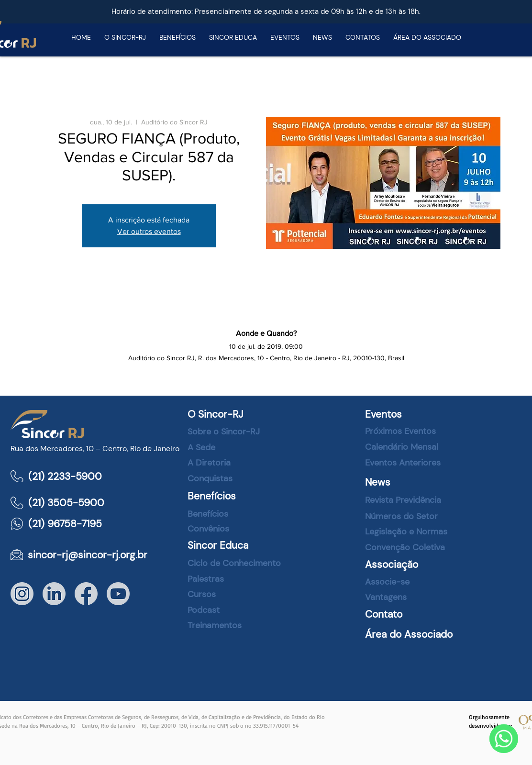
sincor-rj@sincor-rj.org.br (88, 555)
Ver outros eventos (149, 231)
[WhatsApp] (504, 739)
